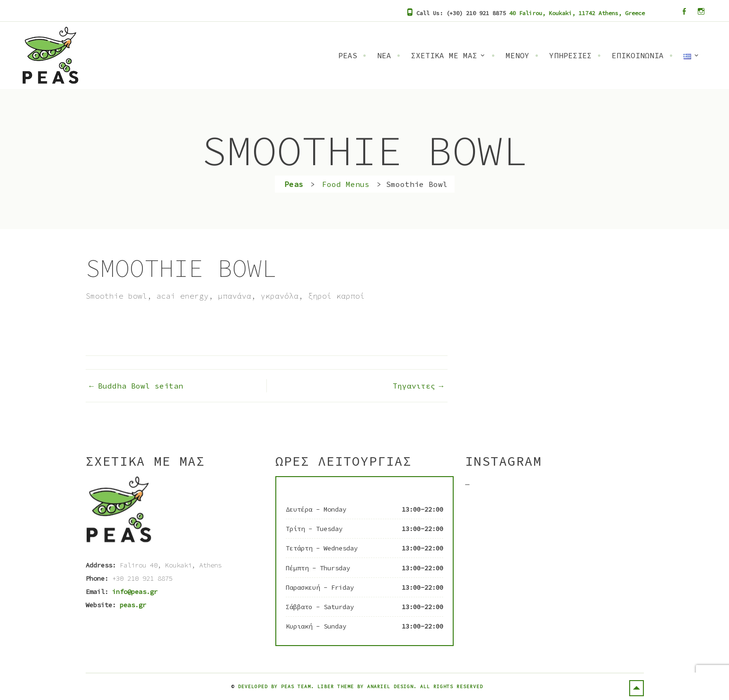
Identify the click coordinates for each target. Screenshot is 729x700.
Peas (348, 55)
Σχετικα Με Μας (444, 55)
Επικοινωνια (638, 55)
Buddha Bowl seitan (141, 386)
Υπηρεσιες (571, 55)
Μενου (518, 55)
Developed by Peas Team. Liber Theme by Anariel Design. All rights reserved (360, 687)
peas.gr (133, 605)
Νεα (384, 55)
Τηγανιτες (414, 386)
